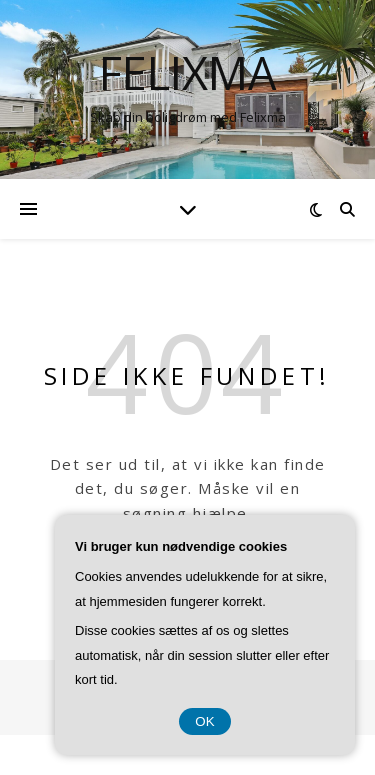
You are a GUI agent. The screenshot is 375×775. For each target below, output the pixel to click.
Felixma (187, 72)
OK (204, 721)
